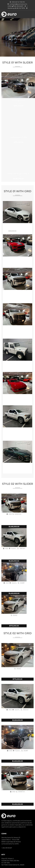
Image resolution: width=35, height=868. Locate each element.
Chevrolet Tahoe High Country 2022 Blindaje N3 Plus (17, 294)
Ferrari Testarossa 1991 (18, 397)
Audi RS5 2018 (18, 226)
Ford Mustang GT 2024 (18, 137)
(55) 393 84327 (18, 6)
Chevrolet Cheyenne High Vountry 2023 (17, 431)
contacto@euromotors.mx (18, 4)
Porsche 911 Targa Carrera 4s (18, 174)
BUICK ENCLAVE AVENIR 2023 (14, 620)
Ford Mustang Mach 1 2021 (17, 259)
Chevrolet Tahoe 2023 (14, 588)
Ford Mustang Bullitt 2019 (17, 466)
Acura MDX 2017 (18, 101)
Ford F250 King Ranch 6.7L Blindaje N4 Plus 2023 (17, 329)
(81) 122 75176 (20, 8)
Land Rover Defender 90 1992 (18, 364)
